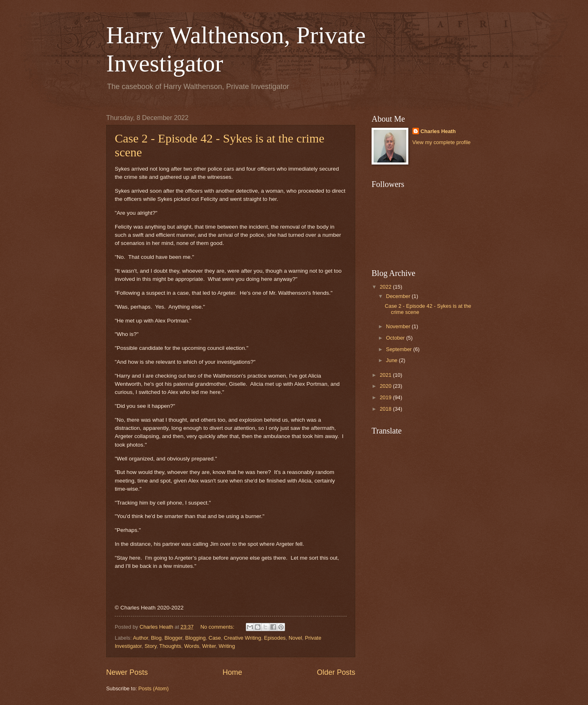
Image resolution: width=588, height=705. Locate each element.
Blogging (196, 638)
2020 (386, 386)
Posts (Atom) (154, 688)
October (396, 338)
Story (150, 646)
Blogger (174, 638)
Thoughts (170, 646)
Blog (156, 638)
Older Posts (336, 672)
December (399, 296)
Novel (295, 638)
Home (232, 672)
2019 (386, 397)
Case (215, 638)
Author (140, 638)
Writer (209, 646)
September (400, 349)
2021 (386, 375)
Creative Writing (242, 638)
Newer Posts (127, 672)
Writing (227, 646)
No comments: (218, 627)
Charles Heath (438, 131)
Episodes (275, 638)
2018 (386, 409)
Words (192, 646)
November (399, 326)
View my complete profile (442, 142)
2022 (386, 287)
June (392, 360)
